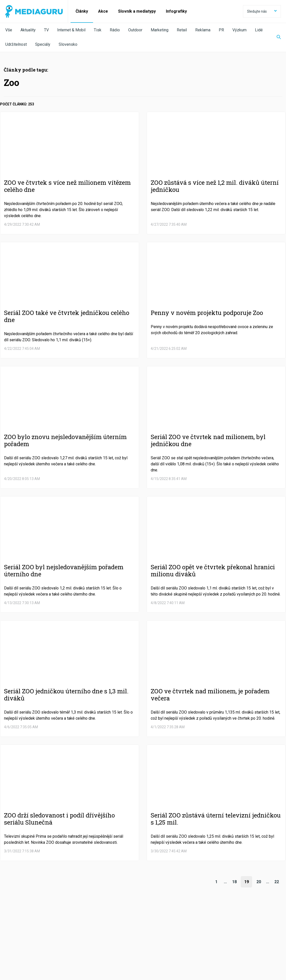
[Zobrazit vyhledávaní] (276, 37)
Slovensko (68, 44)
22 (277, 882)
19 (247, 882)
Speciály (43, 44)
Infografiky (176, 11)
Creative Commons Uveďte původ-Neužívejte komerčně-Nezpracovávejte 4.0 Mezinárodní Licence (74, 967)
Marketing (160, 30)
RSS (241, 939)
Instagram (191, 939)
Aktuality (28, 30)
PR (221, 30)
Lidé (259, 30)
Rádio (115, 30)
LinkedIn (134, 939)
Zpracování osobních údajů (69, 952)
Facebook (29, 939)
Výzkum (239, 30)
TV (46, 30)
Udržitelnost (16, 44)
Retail (182, 30)
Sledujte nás (262, 11)
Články (82, 11)
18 (234, 882)
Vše (9, 30)
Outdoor (135, 30)
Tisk (98, 30)
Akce (103, 11)
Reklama (203, 30)
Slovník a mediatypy (137, 11)
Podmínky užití (31, 952)
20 (259, 882)
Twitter (82, 939)
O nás (10, 952)
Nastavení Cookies (110, 952)
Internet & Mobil (71, 30)
